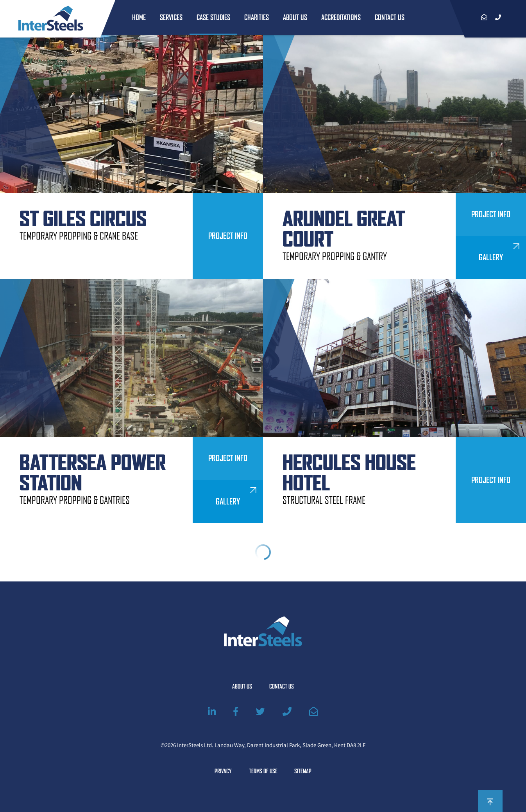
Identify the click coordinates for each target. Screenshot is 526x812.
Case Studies (213, 17)
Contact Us (390, 17)
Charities (257, 17)
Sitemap (303, 771)
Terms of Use (263, 771)
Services (171, 17)
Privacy (223, 771)
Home (139, 17)
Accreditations (341, 17)
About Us (295, 17)
